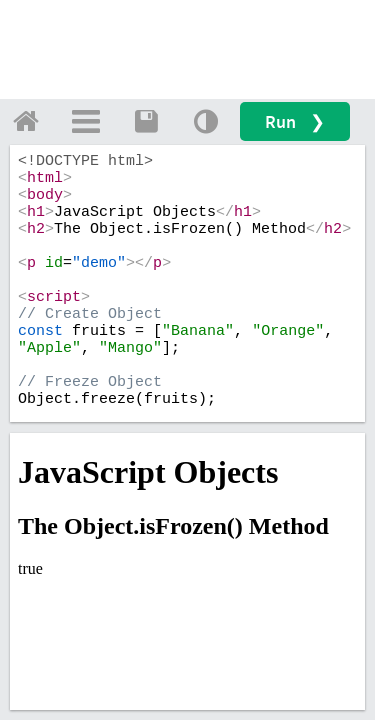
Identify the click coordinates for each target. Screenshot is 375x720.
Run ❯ (295, 121)
